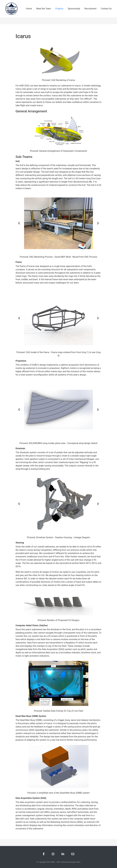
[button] (19, 223)
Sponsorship (74, 9)
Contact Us (106, 9)
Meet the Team (44, 9)
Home (29, 9)
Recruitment (91, 9)
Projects (59, 9)
